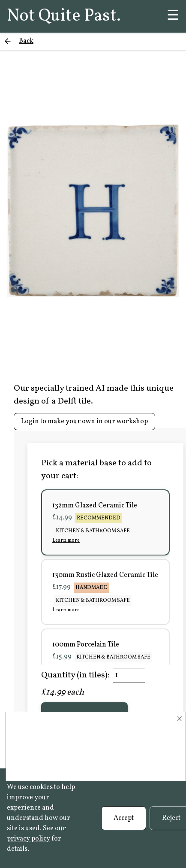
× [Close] (179, 719)
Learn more (66, 540)
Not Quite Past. (64, 16)
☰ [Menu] (173, 16)
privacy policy (28, 839)
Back (26, 41)
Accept (124, 818)
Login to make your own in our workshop (84, 422)
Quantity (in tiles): (75, 675)
